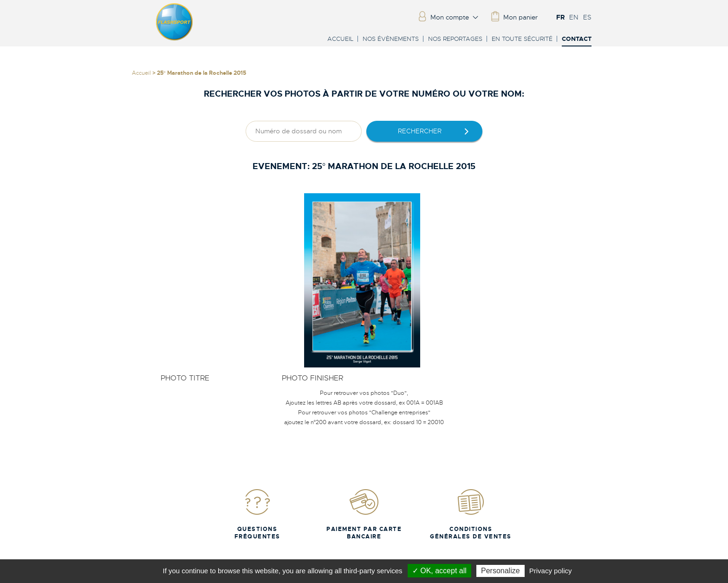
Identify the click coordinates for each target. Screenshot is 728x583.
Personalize (500, 571)
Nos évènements (391, 39)
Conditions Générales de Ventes (471, 514)
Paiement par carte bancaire (364, 514)
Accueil (340, 39)
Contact (577, 39)
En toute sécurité (522, 39)
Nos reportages (455, 39)
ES (587, 17)
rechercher (420, 131)
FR (560, 17)
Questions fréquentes (257, 514)
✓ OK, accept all (439, 571)
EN (574, 17)
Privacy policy (551, 571)
